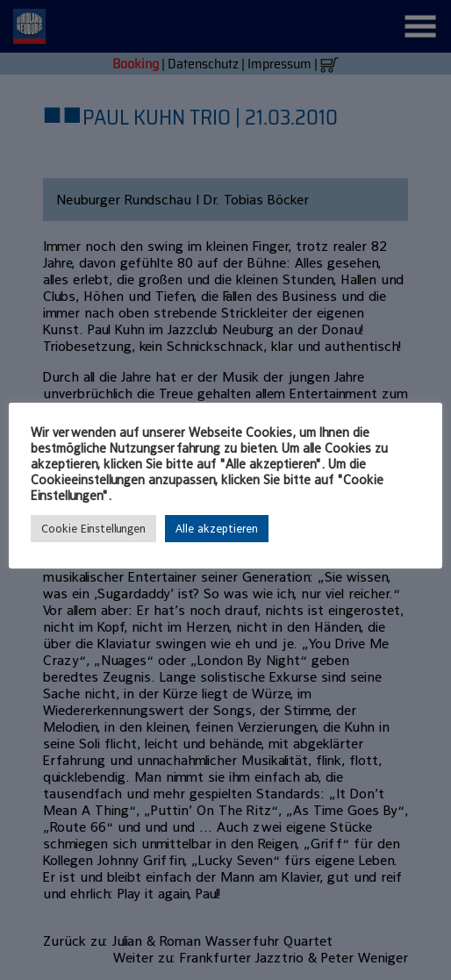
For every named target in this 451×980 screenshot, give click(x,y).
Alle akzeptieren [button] (217, 529)
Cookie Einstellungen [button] (93, 529)
